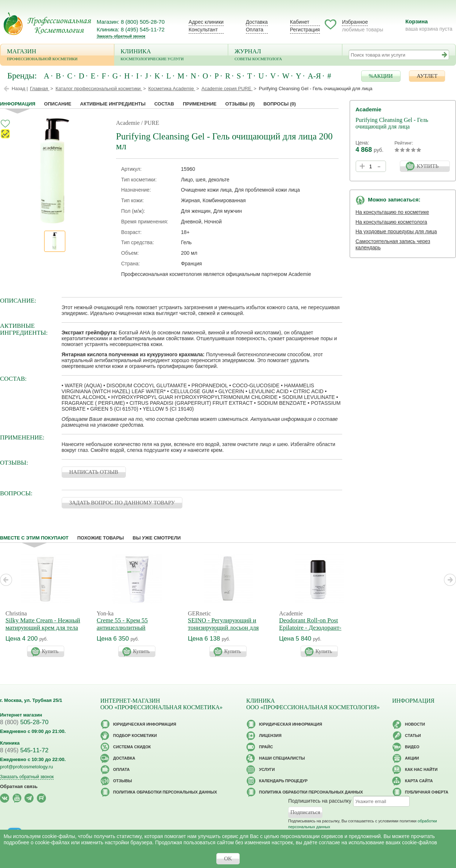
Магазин (57, 55)
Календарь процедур (283, 781)
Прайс (266, 747)
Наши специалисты (282, 758)
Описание (58, 104)
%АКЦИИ (381, 76)
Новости (415, 724)
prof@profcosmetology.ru (26, 767)
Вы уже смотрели (157, 538)
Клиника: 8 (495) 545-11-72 (131, 29)
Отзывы (240, 104)
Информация (18, 104)
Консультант (203, 30)
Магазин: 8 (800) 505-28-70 (131, 22)
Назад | (20, 89)
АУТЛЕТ (427, 76)
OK (228, 859)
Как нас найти (421, 769)
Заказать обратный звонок (121, 36)
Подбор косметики (135, 736)
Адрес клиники (206, 22)
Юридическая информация (145, 724)
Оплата (255, 30)
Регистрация (305, 30)
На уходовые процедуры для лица (396, 231)
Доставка (257, 22)
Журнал (285, 55)
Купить (50, 651)
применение (200, 104)
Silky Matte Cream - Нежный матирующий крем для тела (43, 624)
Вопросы (280, 104)
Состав (164, 104)
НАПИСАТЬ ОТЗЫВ (94, 472)
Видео (412, 747)
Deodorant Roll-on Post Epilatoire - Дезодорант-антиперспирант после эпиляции (310, 631)
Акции (412, 758)
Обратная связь (19, 786)
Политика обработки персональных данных (165, 792)
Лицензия (270, 736)
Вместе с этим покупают (34, 538)
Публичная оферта (427, 792)
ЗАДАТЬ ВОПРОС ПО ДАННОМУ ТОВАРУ (122, 503)
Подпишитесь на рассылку (320, 801)
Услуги (267, 769)
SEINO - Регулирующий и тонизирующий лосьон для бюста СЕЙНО (223, 628)
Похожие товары (101, 538)
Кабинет (300, 22)
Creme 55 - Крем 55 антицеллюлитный (122, 624)
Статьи (413, 736)
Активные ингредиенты (113, 104)
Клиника (171, 55)
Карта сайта (419, 781)
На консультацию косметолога (391, 222)
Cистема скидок (132, 747)
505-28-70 (24, 722)
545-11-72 (24, 750)
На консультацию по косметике (393, 212)
